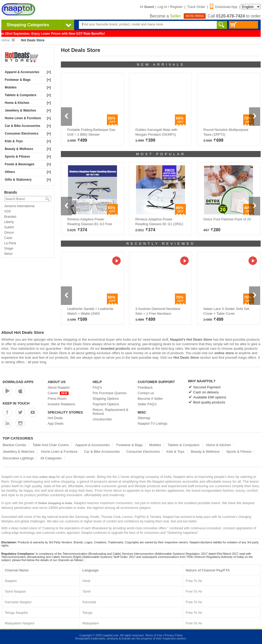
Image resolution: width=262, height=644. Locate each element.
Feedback (145, 387)
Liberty (9, 222)
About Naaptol (58, 387)
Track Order (196, 7)
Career (58, 393)
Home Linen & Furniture (23, 118)
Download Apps (18, 382)
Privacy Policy (174, 635)
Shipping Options (106, 399)
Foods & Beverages (20, 164)
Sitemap (144, 418)
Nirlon (8, 254)
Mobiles (11, 87)
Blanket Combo (14, 445)
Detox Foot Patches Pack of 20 (227, 219)
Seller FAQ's (147, 404)
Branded (10, 217)
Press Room (57, 399)
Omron (9, 233)
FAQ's (97, 387)
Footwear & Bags (18, 80)
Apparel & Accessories (22, 72)
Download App (224, 7)
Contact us (146, 393)
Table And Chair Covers (51, 445)
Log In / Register (170, 7)
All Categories (51, 458)
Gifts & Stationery (18, 180)
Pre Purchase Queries (110, 393)
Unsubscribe (102, 419)
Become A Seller (150, 399)
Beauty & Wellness (19, 149)
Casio (8, 238)
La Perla (10, 243)
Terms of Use (154, 635)
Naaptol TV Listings (153, 423)
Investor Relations (61, 404)
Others (10, 172)
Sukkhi (9, 227)
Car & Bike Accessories (22, 126)
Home (8, 40)
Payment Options (106, 404)
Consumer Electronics (22, 134)
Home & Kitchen (17, 103)
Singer (9, 248)
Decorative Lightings (18, 458)
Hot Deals (55, 418)
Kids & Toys (14, 141)
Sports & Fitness (17, 157)
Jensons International (19, 206)
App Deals (56, 423)
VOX (8, 211)
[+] (49, 72)
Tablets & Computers (21, 95)
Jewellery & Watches (20, 110)
